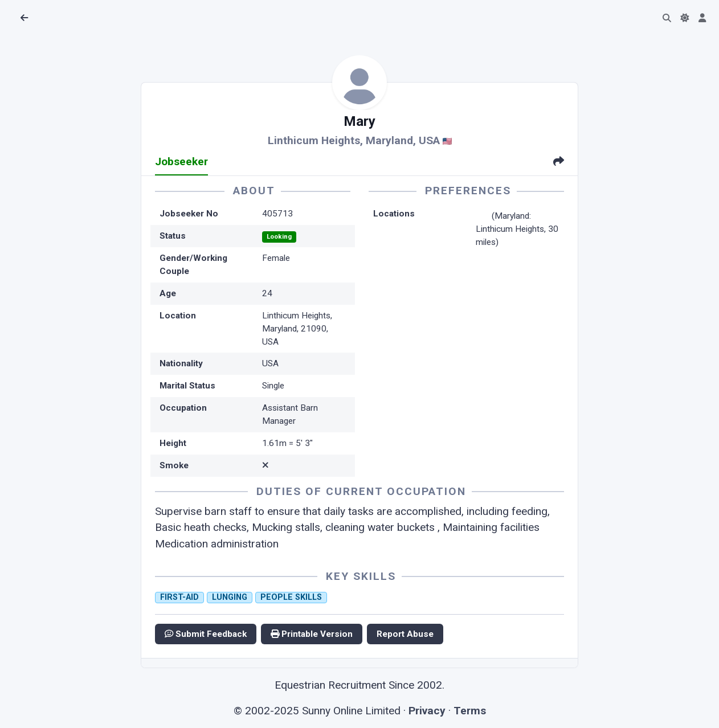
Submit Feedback (206, 634)
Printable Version (312, 634)
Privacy (427, 711)
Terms (470, 711)
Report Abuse (405, 634)
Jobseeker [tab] (181, 161)
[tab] (559, 163)
